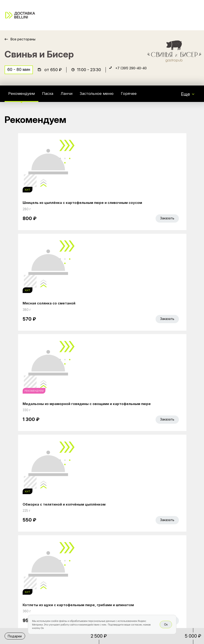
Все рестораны (25, 39)
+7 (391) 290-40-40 (135, 72)
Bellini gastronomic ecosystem (155, 532)
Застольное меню (107, 97)
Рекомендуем (24, 97)
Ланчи (74, 97)
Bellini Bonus (86, 544)
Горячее (143, 97)
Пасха (53, 97)
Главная (82, 525)
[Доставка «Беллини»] (20, 15)
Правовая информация (98, 573)
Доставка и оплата (93, 563)
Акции (79, 534)
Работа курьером (92, 553)
